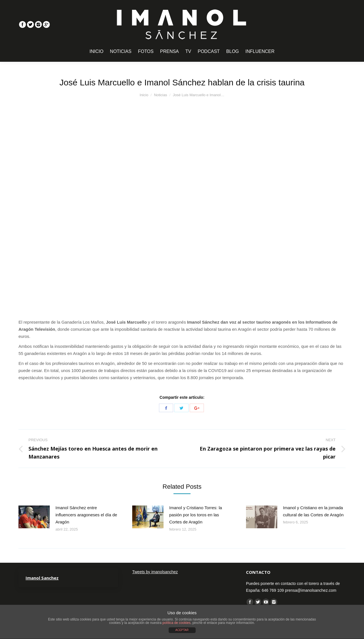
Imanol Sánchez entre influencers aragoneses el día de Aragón (86, 515)
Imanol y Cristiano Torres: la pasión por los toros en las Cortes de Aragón (196, 515)
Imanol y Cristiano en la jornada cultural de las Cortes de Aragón (313, 511)
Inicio (144, 95)
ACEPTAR (182, 630)
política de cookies (176, 623)
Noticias (160, 95)
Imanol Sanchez (42, 578)
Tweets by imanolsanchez (155, 572)
